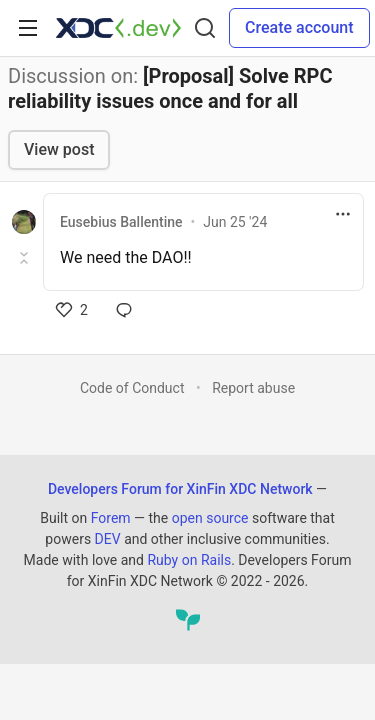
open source (210, 518)
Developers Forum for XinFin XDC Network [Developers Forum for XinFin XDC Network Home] (180, 489)
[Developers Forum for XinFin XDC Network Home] (118, 28)
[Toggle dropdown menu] (343, 214)
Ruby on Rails (189, 560)
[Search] (205, 28)
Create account (299, 27)
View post (59, 149)
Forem (111, 518)
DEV (108, 539)
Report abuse (253, 388)
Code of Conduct (132, 388)
